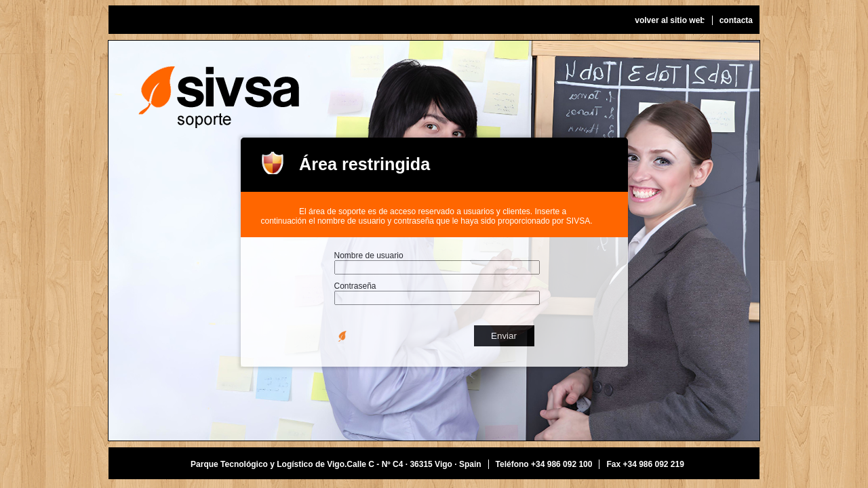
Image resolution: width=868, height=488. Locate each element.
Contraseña (355, 286)
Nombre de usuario (369, 256)
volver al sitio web (670, 20)
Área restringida (364, 164)
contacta (736, 20)
